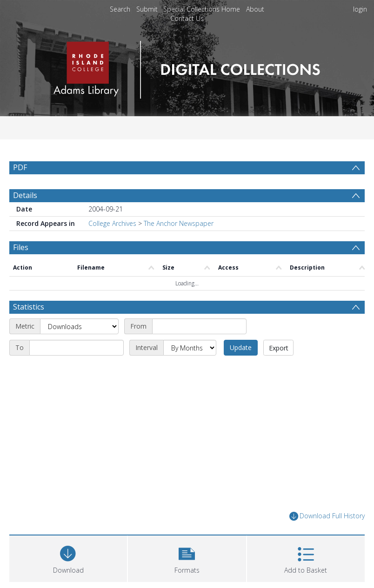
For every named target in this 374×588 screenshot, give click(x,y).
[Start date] (199, 326)
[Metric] (79, 326)
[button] (187, 558)
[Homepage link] (187, 67)
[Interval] (190, 348)
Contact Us (187, 18)
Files (21, 247)
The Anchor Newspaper (179, 223)
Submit (147, 9)
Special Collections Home (202, 9)
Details (25, 195)
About (255, 9)
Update (241, 347)
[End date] (77, 348)
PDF (20, 167)
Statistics (29, 307)
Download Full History (327, 516)
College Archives (112, 223)
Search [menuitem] (120, 9)
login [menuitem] (360, 9)
